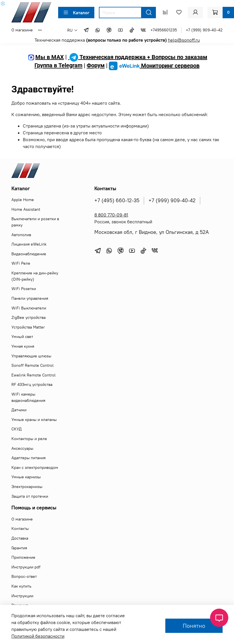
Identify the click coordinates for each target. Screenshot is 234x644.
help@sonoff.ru (184, 40)
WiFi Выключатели (29, 308)
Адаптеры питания (29, 458)
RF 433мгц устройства (32, 384)
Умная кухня (23, 346)
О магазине (22, 30)
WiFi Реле (21, 263)
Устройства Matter (28, 327)
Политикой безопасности (38, 636)
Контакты (20, 528)
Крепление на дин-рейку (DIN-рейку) (35, 276)
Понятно (194, 626)
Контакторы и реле (29, 439)
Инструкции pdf (26, 567)
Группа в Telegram (58, 66)
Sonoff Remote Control (32, 365)
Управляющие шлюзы (31, 356)
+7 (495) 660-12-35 (117, 201)
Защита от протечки (30, 496)
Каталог (76, 13)
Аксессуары (22, 448)
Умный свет (22, 337)
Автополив (21, 235)
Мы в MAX (45, 57)
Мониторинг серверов (154, 66)
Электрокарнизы (27, 487)
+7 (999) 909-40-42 (204, 30)
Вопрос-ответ (24, 576)
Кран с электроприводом (35, 467)
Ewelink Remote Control (33, 375)
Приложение (23, 557)
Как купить (21, 586)
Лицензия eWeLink (29, 244)
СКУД (17, 429)
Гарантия (19, 548)
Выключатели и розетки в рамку (35, 222)
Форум (96, 66)
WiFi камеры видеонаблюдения (28, 397)
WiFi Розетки (24, 289)
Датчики (19, 410)
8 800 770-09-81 (111, 215)
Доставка (20, 538)
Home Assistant (26, 209)
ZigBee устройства (29, 317)
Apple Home (23, 200)
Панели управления (30, 298)
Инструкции (22, 596)
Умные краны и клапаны (34, 420)
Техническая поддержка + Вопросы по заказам (138, 57)
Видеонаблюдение (29, 254)
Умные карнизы (26, 477)
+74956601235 (164, 30)
